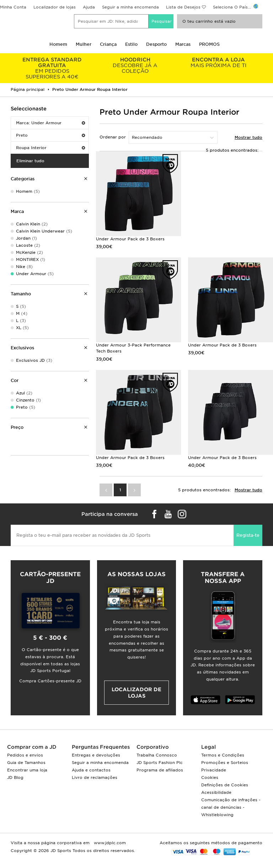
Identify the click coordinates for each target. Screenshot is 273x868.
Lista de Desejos (183, 7)
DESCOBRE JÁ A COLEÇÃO (135, 65)
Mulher (84, 44)
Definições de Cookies (225, 785)
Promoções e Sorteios (225, 763)
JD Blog (15, 777)
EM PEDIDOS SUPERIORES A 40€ (52, 68)
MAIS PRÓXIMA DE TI (218, 62)
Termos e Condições (223, 755)
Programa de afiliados (160, 770)
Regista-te (248, 535)
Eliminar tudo (30, 161)
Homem (58, 44)
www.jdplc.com (109, 843)
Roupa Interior (50, 148)
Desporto (156, 44)
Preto (50, 135)
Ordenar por (113, 137)
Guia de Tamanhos (26, 763)
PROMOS (209, 44)
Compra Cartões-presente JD (50, 681)
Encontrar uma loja (27, 770)
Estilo (131, 44)
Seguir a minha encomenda (130, 7)
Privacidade (214, 770)
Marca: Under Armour (50, 123)
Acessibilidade (216, 792)
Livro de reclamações (95, 777)
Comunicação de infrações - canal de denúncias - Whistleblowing (231, 807)
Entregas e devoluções (96, 755)
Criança (108, 44)
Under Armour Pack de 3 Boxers (130, 239)
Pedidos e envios (25, 755)
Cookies (210, 777)
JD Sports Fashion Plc (160, 763)
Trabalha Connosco (157, 755)
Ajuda (89, 7)
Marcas (183, 44)
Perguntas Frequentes (101, 747)
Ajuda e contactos (91, 770)
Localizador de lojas (55, 7)
